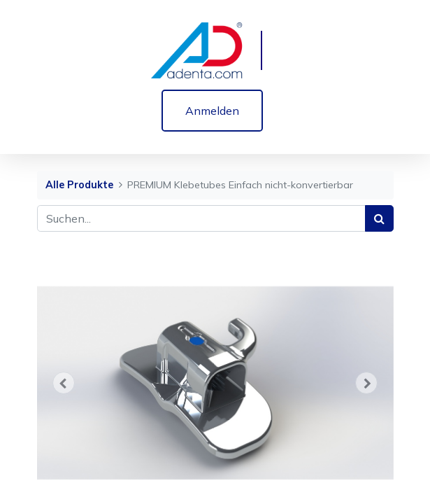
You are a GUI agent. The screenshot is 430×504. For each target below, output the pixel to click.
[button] (64, 383)
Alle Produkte (79, 185)
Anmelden (212, 111)
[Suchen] (379, 218)
